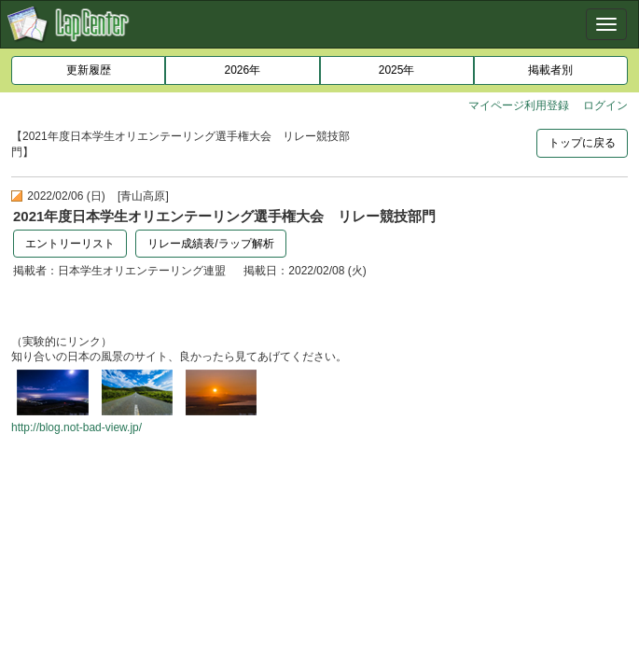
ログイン (605, 105)
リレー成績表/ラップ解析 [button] (210, 244)
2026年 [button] (243, 70)
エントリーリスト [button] (70, 244)
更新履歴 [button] (89, 70)
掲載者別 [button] (550, 70)
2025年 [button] (397, 70)
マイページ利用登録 (519, 105)
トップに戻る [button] (582, 143)
